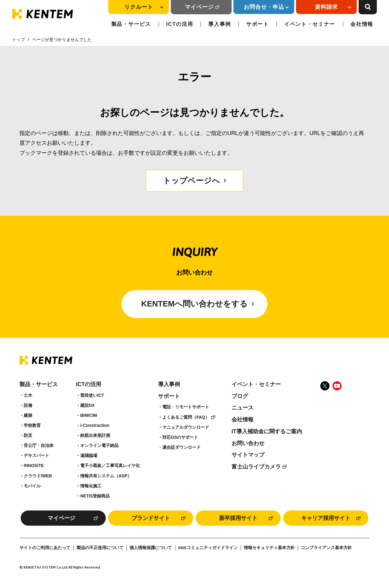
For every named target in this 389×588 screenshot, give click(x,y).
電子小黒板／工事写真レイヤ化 (110, 465)
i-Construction (95, 425)
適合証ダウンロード (181, 447)
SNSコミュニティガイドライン (208, 548)
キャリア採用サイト (326, 518)
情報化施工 (91, 486)
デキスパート (36, 455)
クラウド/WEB (38, 476)
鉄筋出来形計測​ (95, 435)
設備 (28, 405)
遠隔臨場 (89, 455)
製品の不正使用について (100, 548)
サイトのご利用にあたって (45, 548)
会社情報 (362, 24)
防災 (28, 435)
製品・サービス (131, 24)
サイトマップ (248, 455)
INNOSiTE (34, 465)
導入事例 (220, 24)
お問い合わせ (248, 443)
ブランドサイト (151, 518)
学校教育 (32, 425)
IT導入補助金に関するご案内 (267, 431)
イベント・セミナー (310, 24)
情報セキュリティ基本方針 (269, 548)
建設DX (87, 405)
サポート (258, 24)
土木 (28, 395)
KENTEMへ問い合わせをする (195, 304)
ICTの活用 (180, 24)
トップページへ (191, 181)
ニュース (243, 408)
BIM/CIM (89, 415)
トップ (19, 40)
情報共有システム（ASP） (106, 476)
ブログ (240, 396)
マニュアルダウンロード (186, 427)
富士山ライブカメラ (256, 467)
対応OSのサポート (180, 437)
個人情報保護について (151, 548)
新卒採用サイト (238, 518)
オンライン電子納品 (99, 445)
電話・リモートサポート (186, 407)
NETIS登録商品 (95, 496)
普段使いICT (92, 395)
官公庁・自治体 (39, 445)
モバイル (32, 486)
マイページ (199, 7)
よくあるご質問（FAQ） (186, 417)
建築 (28, 415)
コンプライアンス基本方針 (326, 548)
